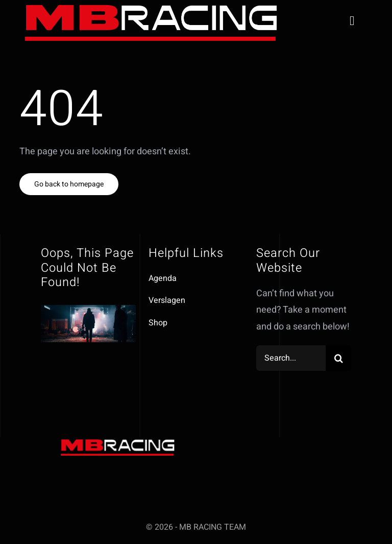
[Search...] (291, 358)
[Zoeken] (338, 358)
